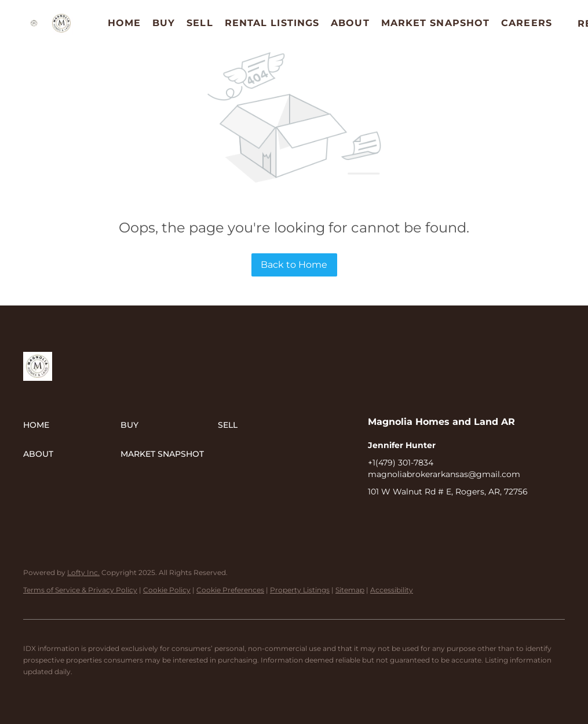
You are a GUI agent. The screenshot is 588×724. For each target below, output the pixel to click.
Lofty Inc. (83, 572)
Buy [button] (164, 23)
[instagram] (423, 518)
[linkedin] (400, 518)
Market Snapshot (436, 23)
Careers (527, 23)
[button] (34, 23)
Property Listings (300, 590)
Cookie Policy (167, 590)
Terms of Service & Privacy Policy (80, 590)
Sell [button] (200, 23)
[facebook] (377, 518)
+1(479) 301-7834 (401, 463)
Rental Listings (272, 23)
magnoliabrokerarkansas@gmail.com (444, 474)
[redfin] (469, 518)
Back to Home (294, 265)
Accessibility (392, 590)
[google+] (446, 518)
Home (124, 23)
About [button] (350, 23)
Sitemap (350, 590)
